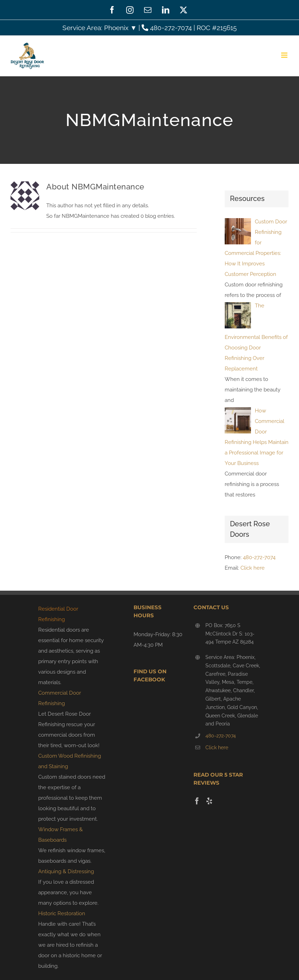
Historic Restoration (62, 913)
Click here (253, 568)
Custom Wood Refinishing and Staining (70, 761)
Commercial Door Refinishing (60, 698)
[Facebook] (197, 801)
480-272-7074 (168, 28)
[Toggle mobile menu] (285, 55)
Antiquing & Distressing (66, 871)
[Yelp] (209, 801)
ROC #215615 (217, 28)
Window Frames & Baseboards (60, 835)
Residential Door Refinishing (58, 614)
